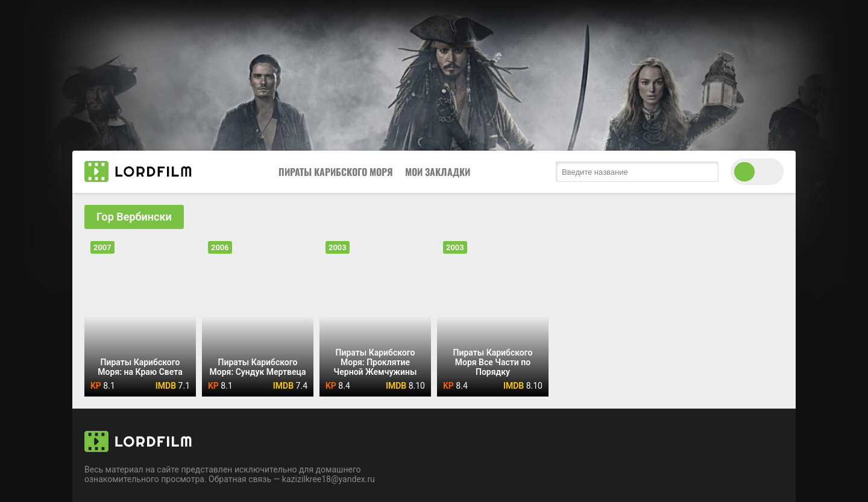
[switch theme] (757, 172)
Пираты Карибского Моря (336, 172)
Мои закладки (438, 172)
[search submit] (706, 172)
